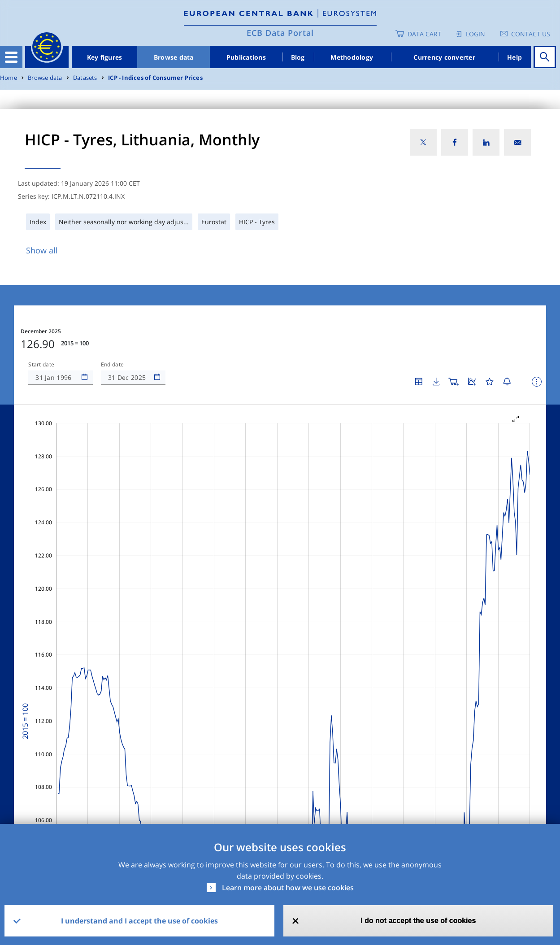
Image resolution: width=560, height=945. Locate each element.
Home (9, 78)
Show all (42, 250)
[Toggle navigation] (11, 57)
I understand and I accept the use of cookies (139, 921)
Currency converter (444, 57)
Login (475, 34)
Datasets (85, 78)
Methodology (352, 57)
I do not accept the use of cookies (418, 921)
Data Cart (424, 34)
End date (113, 365)
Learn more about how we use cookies (288, 888)
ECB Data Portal (280, 33)
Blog (298, 57)
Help (514, 57)
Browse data (174, 57)
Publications (246, 57)
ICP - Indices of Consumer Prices (155, 78)
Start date (41, 365)
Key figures (105, 57)
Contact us (531, 34)
